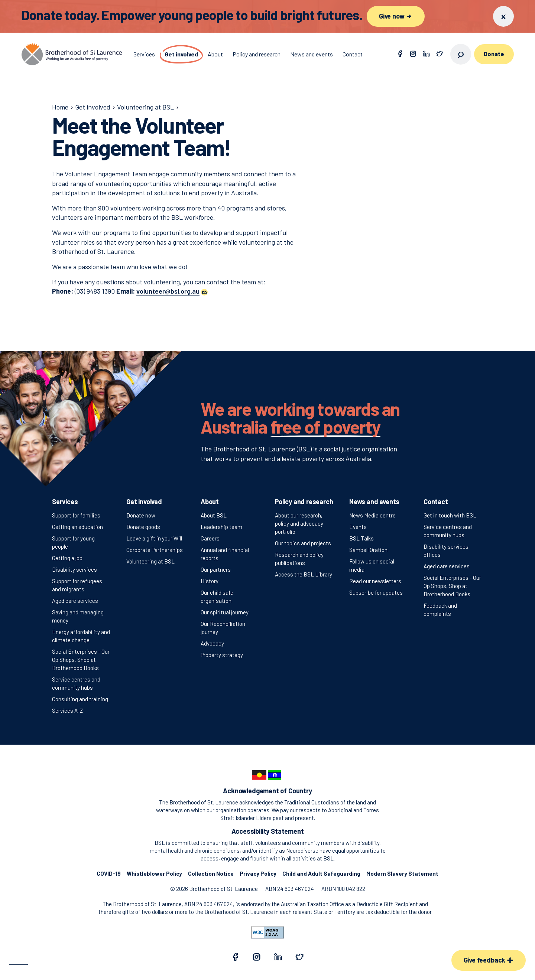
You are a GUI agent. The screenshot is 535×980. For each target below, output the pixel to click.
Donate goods (143, 527)
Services (65, 502)
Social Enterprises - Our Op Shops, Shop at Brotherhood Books (81, 660)
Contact (436, 502)
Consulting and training (80, 699)
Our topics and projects (303, 543)
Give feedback (489, 960)
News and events (374, 502)
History (210, 581)
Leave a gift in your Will (154, 538)
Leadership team (221, 527)
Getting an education (77, 527)
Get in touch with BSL (450, 515)
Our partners (216, 569)
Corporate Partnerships (155, 550)
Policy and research (304, 502)
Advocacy (212, 643)
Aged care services (75, 601)
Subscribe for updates (376, 592)
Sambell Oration (368, 550)
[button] (172, 291)
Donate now (141, 515)
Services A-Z (67, 710)
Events (358, 527)
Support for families (76, 515)
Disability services (74, 569)
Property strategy (222, 655)
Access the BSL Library (304, 574)
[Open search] (461, 54)
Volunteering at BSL (150, 561)
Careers (210, 538)
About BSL (214, 515)
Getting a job (67, 558)
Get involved (144, 502)
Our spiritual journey (225, 612)
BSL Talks (361, 538)
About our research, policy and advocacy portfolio (299, 523)
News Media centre (372, 515)
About (210, 502)
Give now (396, 16)
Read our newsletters (375, 581)
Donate (494, 54)
